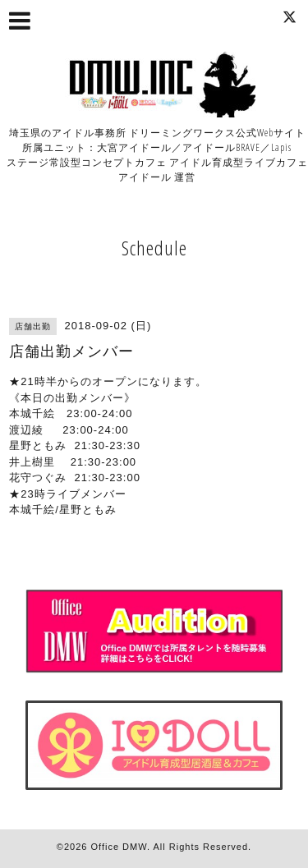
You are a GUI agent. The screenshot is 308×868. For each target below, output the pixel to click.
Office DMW (119, 847)
